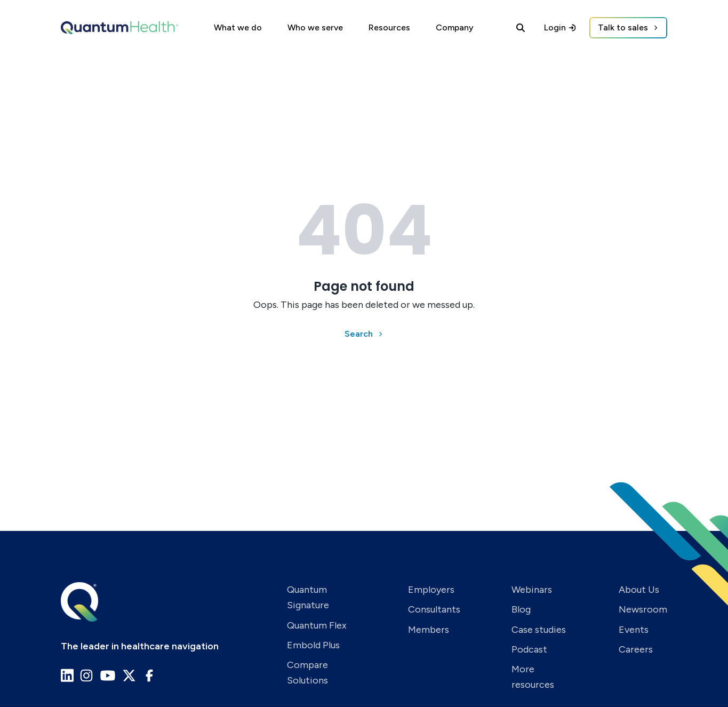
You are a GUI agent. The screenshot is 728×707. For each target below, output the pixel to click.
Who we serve (315, 27)
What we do (238, 27)
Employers (431, 590)
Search (359, 334)
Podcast (529, 649)
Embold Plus (313, 645)
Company (455, 27)
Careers (636, 649)
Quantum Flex (317, 625)
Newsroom (643, 609)
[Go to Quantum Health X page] (129, 676)
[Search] (521, 28)
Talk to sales (623, 27)
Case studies (539, 630)
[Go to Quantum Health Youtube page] (108, 676)
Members (429, 630)
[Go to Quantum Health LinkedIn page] (67, 675)
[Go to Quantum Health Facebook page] (149, 676)
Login (560, 27)
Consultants (434, 609)
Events (634, 630)
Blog (521, 609)
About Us (639, 590)
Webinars (532, 590)
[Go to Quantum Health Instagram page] (86, 676)
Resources (389, 27)
